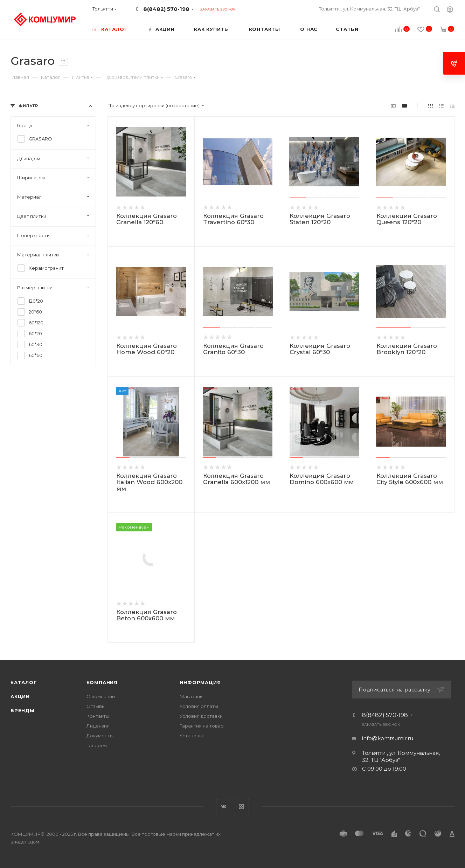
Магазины (192, 696)
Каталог (24, 682)
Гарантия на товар (202, 726)
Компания (102, 682)
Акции (20, 696)
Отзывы (96, 706)
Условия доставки (201, 716)
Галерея (97, 745)
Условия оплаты (199, 706)
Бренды (23, 710)
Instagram (241, 807)
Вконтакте (224, 807)
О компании (101, 696)
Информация (200, 682)
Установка (192, 736)
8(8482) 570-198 (166, 9)
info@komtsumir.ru (388, 738)
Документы (100, 736)
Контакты (98, 716)
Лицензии (98, 726)
